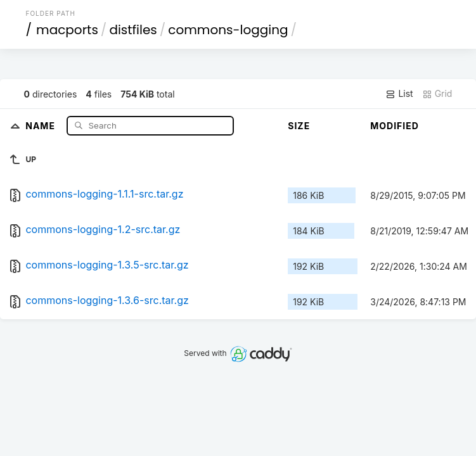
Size (299, 126)
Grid (437, 94)
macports (67, 30)
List (399, 94)
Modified (395, 126)
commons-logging (228, 30)
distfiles (133, 30)
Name (42, 125)
